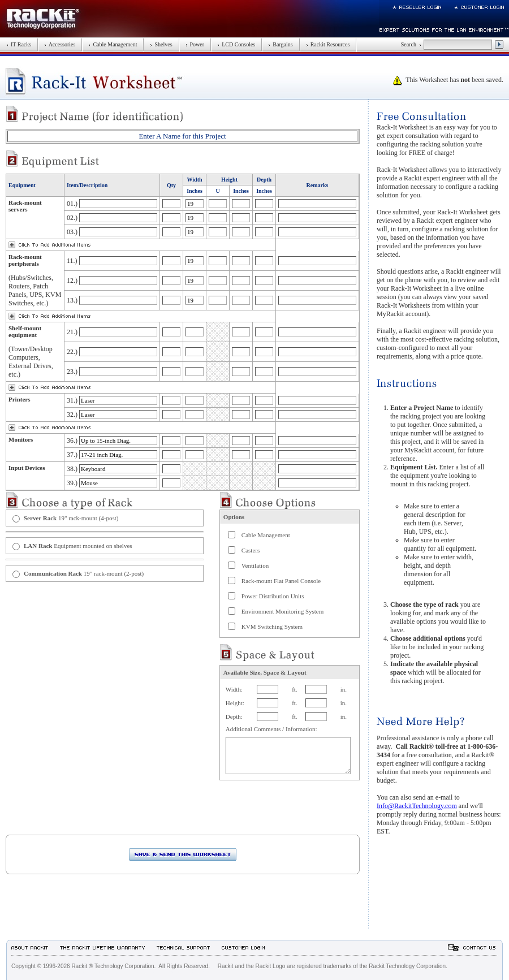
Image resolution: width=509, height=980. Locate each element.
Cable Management (113, 44)
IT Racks (19, 44)
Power (195, 44)
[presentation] (92, 813)
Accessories (60, 44)
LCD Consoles (236, 44)
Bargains (280, 44)
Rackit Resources (328, 44)
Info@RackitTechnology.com (417, 806)
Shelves (161, 44)
